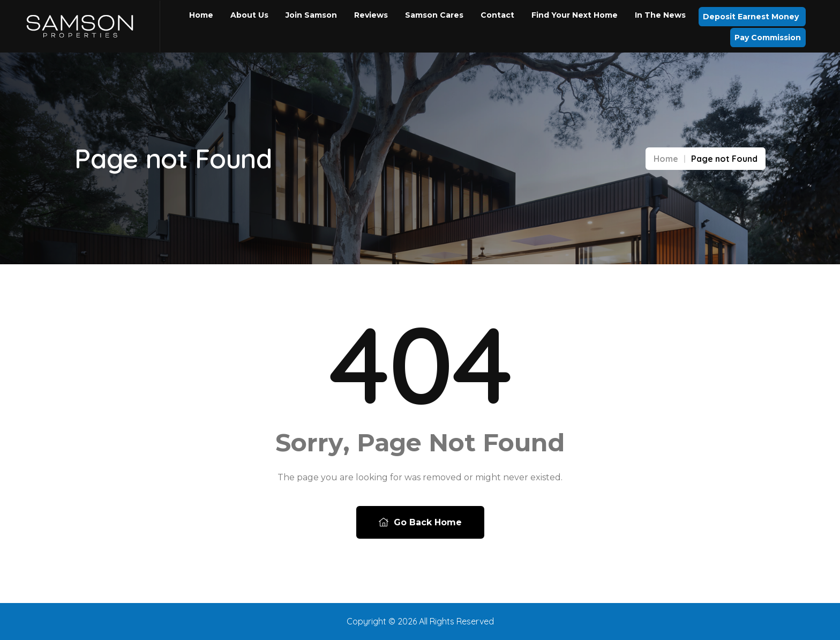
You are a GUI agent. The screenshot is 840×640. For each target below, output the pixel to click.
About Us (249, 15)
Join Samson (311, 15)
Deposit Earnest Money (752, 17)
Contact (497, 15)
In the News (660, 15)
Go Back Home (420, 522)
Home (201, 15)
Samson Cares (434, 15)
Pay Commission (768, 38)
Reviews (371, 15)
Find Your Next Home (575, 15)
